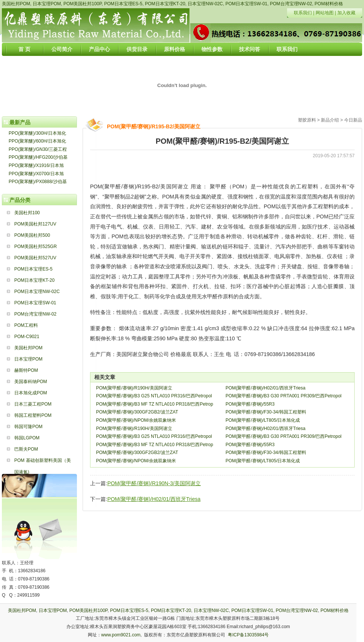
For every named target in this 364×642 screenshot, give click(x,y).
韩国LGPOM (27, 438)
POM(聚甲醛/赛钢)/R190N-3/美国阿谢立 (154, 483)
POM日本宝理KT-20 (165, 4)
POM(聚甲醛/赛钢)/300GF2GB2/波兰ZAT (137, 412)
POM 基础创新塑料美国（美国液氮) (43, 462)
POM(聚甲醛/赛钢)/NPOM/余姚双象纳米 (136, 420)
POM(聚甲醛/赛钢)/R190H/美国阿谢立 (134, 388)
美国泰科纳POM (31, 382)
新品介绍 (330, 120)
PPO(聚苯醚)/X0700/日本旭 (36, 174)
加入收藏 (346, 13)
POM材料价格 (329, 4)
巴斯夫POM (26, 449)
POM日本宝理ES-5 (123, 4)
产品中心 (99, 49)
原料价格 (174, 49)
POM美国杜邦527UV (35, 258)
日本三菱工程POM (33, 404)
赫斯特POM (26, 370)
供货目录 (137, 49)
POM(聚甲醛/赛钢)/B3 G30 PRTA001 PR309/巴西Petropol (284, 396)
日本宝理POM (47, 4)
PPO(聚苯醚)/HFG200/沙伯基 (38, 157)
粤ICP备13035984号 (248, 635)
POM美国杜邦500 (32, 235)
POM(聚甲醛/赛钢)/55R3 (250, 404)
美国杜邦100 (27, 213)
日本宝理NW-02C (205, 4)
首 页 (24, 49)
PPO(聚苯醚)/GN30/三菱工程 (38, 149)
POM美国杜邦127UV (35, 224)
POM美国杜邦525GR (35, 247)
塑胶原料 (307, 120)
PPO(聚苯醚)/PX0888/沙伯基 (38, 182)
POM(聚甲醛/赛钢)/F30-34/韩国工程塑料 (266, 412)
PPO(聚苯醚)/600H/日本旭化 (37, 141)
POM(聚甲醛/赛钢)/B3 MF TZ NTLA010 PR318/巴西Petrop (155, 404)
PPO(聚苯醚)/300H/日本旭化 (37, 133)
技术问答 (250, 49)
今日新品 (353, 120)
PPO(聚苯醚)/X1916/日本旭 (36, 165)
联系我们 (303, 13)
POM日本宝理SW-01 (247, 4)
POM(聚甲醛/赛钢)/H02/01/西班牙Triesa (265, 388)
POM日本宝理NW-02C (37, 292)
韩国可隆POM (28, 427)
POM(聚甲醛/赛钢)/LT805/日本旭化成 (263, 420)
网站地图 (325, 13)
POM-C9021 (27, 337)
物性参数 (212, 49)
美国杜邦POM (16, 4)
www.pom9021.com (121, 635)
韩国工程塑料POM (33, 415)
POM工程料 (26, 325)
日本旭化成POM (31, 393)
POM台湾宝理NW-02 (291, 4)
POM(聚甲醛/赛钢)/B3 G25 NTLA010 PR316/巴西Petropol (154, 396)
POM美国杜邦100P (83, 4)
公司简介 (62, 49)
